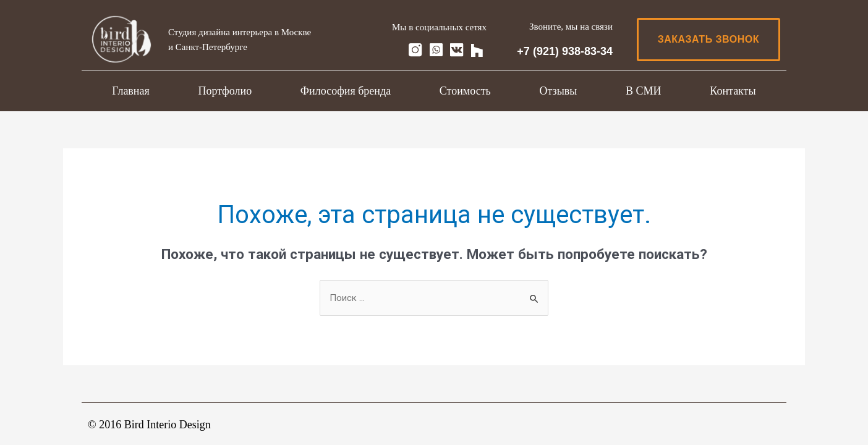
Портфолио (225, 91)
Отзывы (558, 91)
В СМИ (644, 91)
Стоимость (465, 91)
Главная (130, 91)
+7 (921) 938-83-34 (565, 51)
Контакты (733, 91)
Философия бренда (346, 91)
